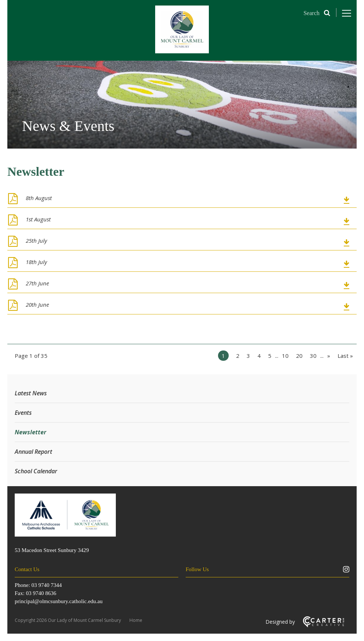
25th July (36, 241)
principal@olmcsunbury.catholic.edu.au (59, 601)
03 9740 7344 (47, 585)
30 (313, 356)
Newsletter (31, 432)
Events (23, 413)
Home (136, 620)
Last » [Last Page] (345, 356)
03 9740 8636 (41, 593)
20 (299, 356)
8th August (39, 198)
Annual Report (33, 452)
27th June (37, 283)
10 (285, 356)
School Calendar (36, 471)
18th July (36, 262)
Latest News (31, 393)
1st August (38, 219)
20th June (37, 305)
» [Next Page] (329, 356)
